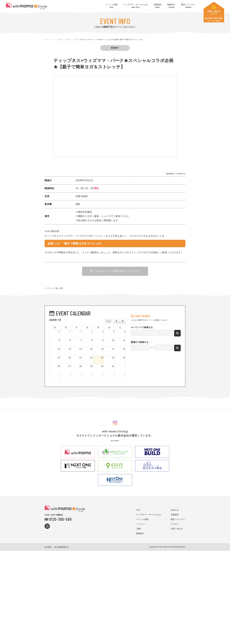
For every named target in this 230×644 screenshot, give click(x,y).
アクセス (175, 524)
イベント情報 (111, 6)
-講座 (139, 529)
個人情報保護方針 (62, 547)
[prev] (116, 321)
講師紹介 (171, 6)
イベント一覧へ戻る (54, 288)
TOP (138, 510)
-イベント (141, 524)
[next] (122, 321)
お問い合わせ (177, 529)
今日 (108, 321)
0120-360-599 (60, 519)
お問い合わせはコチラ (214, 12)
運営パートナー (188, 6)
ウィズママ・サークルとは (136, 6)
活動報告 (158, 6)
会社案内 (48, 547)
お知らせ (175, 510)
